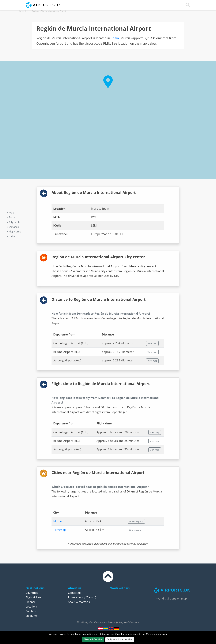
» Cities (11, 236)
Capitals (31, 611)
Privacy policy (77, 597)
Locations (32, 606)
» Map (11, 213)
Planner (31, 602)
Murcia (58, 521)
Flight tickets (33, 597)
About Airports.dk (79, 602)
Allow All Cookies (93, 639)
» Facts (11, 217)
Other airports (136, 521)
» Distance (13, 227)
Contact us (75, 593)
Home (21, 11)
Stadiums (32, 616)
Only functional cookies (120, 639)
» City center (14, 222)
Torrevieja (60, 530)
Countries (32, 593)
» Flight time (14, 231)
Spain (28, 11)
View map (152, 343)
